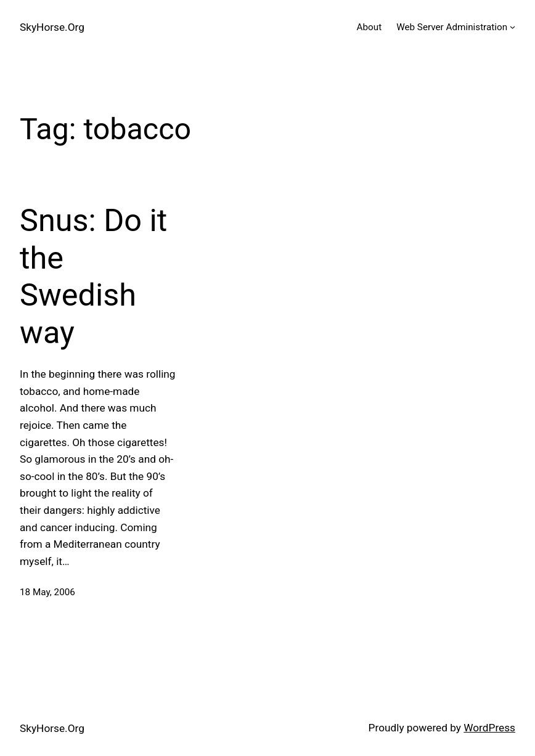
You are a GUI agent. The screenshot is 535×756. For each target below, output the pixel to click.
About (370, 27)
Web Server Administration (452, 27)
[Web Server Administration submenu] (513, 27)
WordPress (489, 728)
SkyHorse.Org (52, 27)
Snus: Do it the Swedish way (93, 276)
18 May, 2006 (47, 592)
